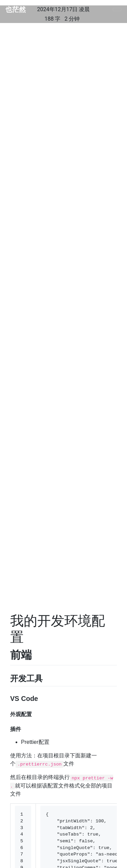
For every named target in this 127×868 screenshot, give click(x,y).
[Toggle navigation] (117, 9)
